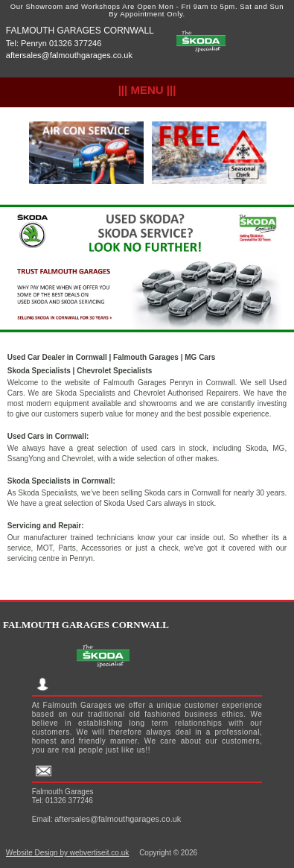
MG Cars (200, 357)
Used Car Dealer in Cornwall (57, 357)
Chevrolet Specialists (114, 371)
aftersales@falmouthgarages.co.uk (69, 55)
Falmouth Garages (146, 357)
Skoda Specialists (39, 371)
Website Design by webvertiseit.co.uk (67, 853)
